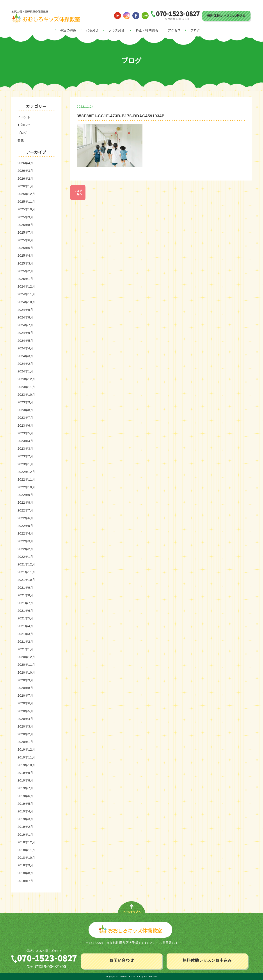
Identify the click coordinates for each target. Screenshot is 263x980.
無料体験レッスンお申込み (226, 16)
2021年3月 (25, 634)
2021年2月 (25, 642)
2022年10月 (26, 487)
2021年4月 (25, 626)
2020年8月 (25, 688)
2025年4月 (25, 256)
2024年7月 (25, 325)
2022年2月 (25, 549)
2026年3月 (25, 171)
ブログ (195, 30)
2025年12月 (26, 194)
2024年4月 (25, 348)
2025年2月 (25, 271)
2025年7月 (25, 232)
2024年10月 (26, 302)
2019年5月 (25, 804)
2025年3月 (25, 263)
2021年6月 (25, 611)
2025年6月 (25, 240)
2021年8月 (25, 595)
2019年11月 (26, 757)
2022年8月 (25, 503)
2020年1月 (25, 742)
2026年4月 (25, 163)
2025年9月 (25, 217)
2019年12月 (26, 749)
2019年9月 (25, 773)
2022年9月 (25, 495)
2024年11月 (26, 294)
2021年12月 (26, 564)
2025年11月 (26, 202)
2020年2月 (25, 734)
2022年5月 (25, 526)
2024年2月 (25, 364)
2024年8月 (25, 317)
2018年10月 (26, 858)
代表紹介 (93, 30)
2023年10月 (26, 395)
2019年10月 (26, 765)
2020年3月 (25, 726)
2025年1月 (25, 279)
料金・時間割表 (147, 30)
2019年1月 (25, 835)
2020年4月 (25, 719)
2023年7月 (25, 418)
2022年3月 (25, 541)
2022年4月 (25, 533)
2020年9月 (25, 680)
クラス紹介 (117, 30)
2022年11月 (26, 479)
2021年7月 (25, 603)
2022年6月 (25, 518)
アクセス (174, 30)
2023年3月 (25, 449)
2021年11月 (26, 572)
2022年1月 (25, 557)
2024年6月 (25, 333)
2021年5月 (25, 618)
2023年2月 (25, 456)
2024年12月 (26, 286)
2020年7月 (25, 696)
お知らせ (24, 125)
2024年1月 (25, 371)
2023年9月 (25, 402)
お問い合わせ (122, 960)
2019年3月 (25, 819)
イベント (24, 117)
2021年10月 (26, 580)
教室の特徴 (68, 30)
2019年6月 (25, 796)
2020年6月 (25, 703)
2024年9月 (25, 310)
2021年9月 (25, 588)
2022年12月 (26, 472)
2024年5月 (25, 341)
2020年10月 (26, 672)
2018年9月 (25, 865)
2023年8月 (25, 410)
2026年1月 (25, 186)
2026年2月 (25, 179)
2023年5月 (25, 433)
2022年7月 (25, 510)
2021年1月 (25, 649)
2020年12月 (26, 657)
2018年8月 (25, 873)
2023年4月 (25, 441)
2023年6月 (25, 426)
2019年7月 (25, 788)
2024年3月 (25, 356)
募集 (21, 140)
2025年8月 (25, 225)
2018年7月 (25, 881)
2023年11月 (26, 387)
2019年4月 (25, 811)
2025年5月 (25, 248)
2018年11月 (26, 850)
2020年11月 (26, 665)
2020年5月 (25, 711)
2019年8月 (25, 780)
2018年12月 (26, 842)
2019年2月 (25, 827)
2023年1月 (25, 464)
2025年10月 (26, 209)
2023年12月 (26, 379)
